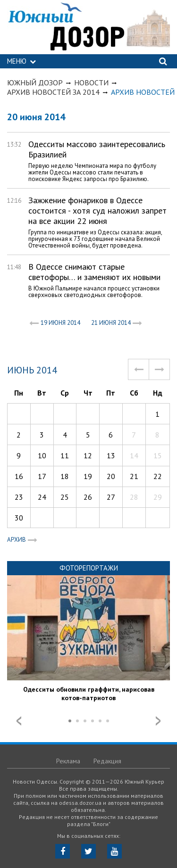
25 (65, 497)
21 (134, 476)
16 (19, 476)
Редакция (107, 761)
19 (88, 476)
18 (65, 476)
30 (19, 518)
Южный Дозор (35, 83)
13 (111, 455)
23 (19, 497)
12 (88, 455)
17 (42, 476)
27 (111, 497)
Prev (19, 721)
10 (42, 455)
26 (88, 497)
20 (111, 476)
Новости (91, 83)
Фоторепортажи (89, 568)
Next (158, 721)
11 (65, 455)
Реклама (68, 761)
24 (42, 497)
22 (158, 476)
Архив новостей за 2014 (53, 92)
